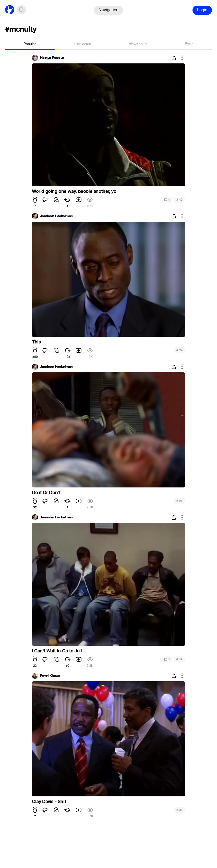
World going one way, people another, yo (74, 191)
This (36, 342)
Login (202, 10)
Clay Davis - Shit (49, 802)
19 (179, 200)
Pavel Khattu (50, 676)
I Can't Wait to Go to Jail (57, 651)
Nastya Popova (52, 58)
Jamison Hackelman (56, 216)
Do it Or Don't (46, 493)
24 (179, 350)
